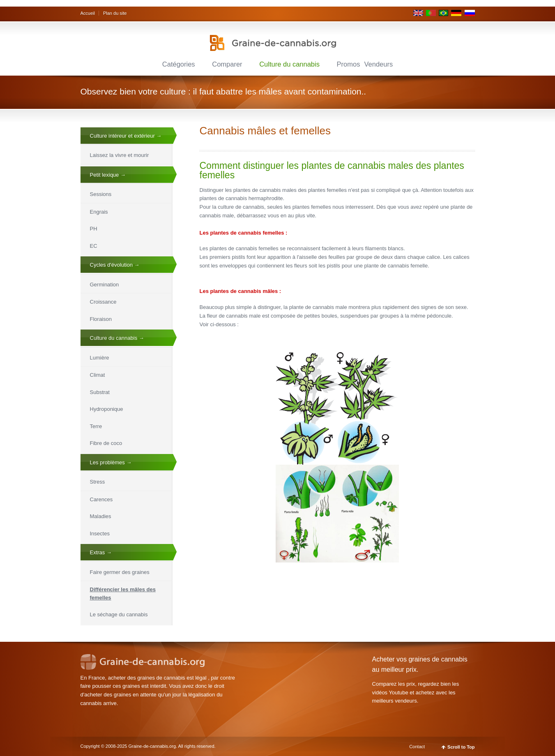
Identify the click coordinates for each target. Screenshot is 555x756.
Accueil (88, 13)
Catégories (179, 64)
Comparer (227, 64)
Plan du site (115, 13)
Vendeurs (378, 64)
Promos (349, 64)
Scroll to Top (461, 747)
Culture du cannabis (289, 64)
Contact (417, 747)
